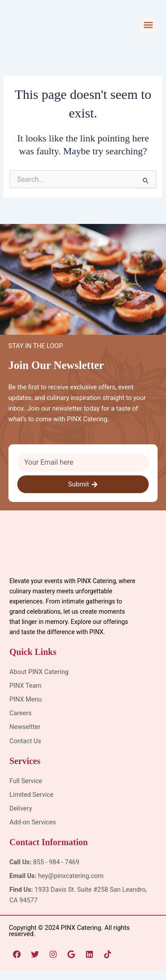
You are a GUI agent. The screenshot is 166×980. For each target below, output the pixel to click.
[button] (148, 25)
